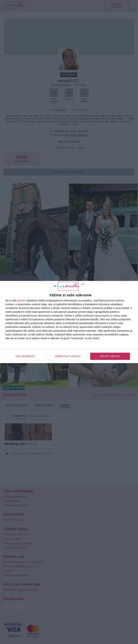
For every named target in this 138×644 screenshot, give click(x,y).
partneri (21, 301)
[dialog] (69, 322)
